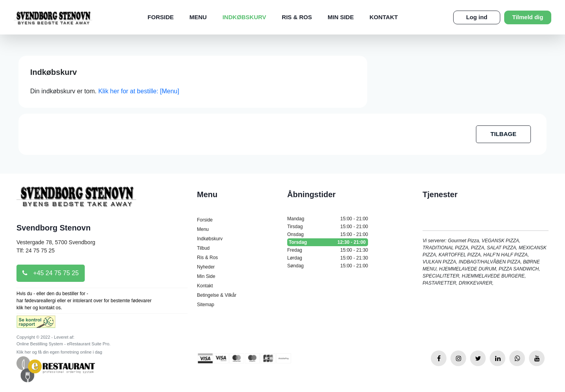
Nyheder (206, 267)
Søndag (328, 266)
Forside (161, 17)
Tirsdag (328, 227)
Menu (198, 17)
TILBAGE (503, 134)
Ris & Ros (297, 17)
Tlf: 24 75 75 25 (36, 250)
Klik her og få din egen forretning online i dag (59, 352)
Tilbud (203, 248)
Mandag (328, 219)
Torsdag (328, 242)
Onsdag (328, 234)
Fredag (328, 250)
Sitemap (206, 305)
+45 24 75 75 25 (51, 273)
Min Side (341, 17)
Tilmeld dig (528, 17)
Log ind (477, 17)
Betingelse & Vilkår (217, 295)
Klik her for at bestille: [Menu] (139, 91)
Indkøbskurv (244, 17)
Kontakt (384, 17)
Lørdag (328, 258)
